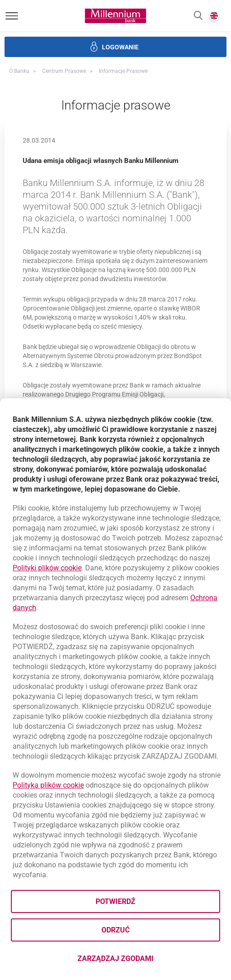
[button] (198, 16)
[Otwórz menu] (12, 16)
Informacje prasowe (123, 71)
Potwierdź (115, 901)
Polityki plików (47, 568)
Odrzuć (115, 930)
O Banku (19, 71)
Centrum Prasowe (64, 71)
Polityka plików (48, 785)
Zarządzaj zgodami (149, 961)
